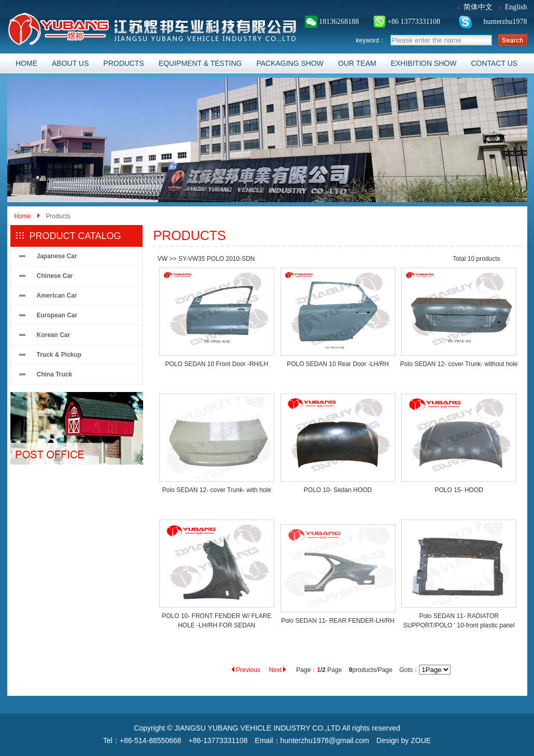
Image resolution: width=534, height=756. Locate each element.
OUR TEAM (357, 63)
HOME (26, 63)
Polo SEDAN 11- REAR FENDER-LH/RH (338, 621)
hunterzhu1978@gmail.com (325, 740)
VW (163, 259)
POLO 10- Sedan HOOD (338, 490)
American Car (57, 296)
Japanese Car (57, 256)
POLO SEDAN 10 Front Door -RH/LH (216, 364)
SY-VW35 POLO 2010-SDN (217, 259)
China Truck (55, 374)
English (516, 7)
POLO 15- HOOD (459, 490)
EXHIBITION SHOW (424, 63)
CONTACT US (494, 63)
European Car (57, 315)
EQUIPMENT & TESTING (200, 63)
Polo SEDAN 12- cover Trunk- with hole (217, 490)
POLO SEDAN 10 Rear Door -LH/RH (338, 364)
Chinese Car (55, 276)
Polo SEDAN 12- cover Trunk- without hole (459, 364)
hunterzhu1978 (504, 22)
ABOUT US (70, 63)
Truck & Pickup (59, 355)
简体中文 (478, 7)
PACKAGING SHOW (290, 63)
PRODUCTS (124, 63)
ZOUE (421, 740)
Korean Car (54, 335)
